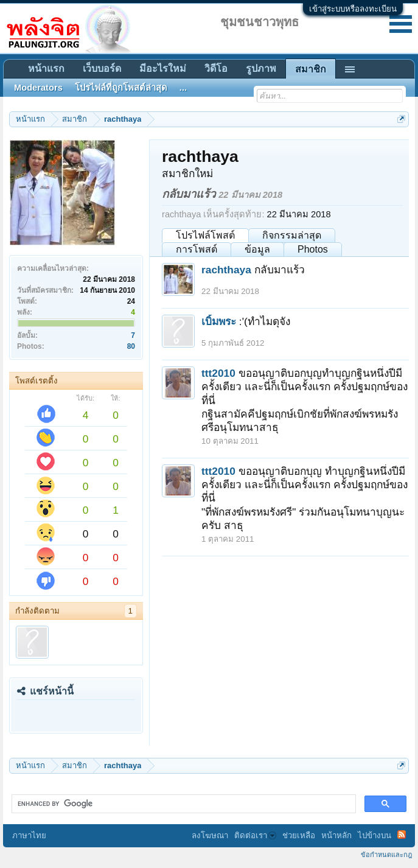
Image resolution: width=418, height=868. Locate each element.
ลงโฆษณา (210, 835)
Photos (313, 249)
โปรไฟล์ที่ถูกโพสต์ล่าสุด (121, 88)
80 (131, 346)
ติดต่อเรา (255, 835)
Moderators (38, 88)
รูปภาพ (261, 68)
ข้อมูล (257, 249)
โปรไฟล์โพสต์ (205, 235)
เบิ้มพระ (219, 321)
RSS (402, 835)
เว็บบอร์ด (102, 68)
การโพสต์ (197, 249)
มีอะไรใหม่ (163, 68)
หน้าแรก (46, 68)
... (183, 88)
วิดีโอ (216, 68)
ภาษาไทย (29, 835)
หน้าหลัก (336, 835)
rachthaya (226, 270)
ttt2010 (218, 373)
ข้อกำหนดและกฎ (386, 855)
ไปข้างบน (374, 835)
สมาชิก (311, 69)
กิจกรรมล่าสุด (292, 235)
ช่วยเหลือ (299, 835)
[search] (183, 804)
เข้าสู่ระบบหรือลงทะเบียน (353, 9)
